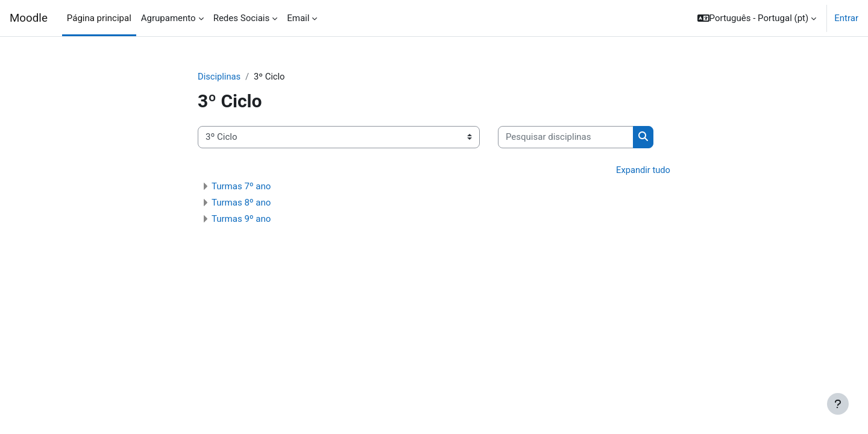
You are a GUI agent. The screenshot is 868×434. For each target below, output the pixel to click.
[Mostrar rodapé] (838, 404)
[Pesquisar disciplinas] (566, 138)
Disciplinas (220, 77)
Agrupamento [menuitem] (168, 18)
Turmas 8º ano (241, 203)
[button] (757, 18)
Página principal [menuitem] (99, 18)
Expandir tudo (643, 170)
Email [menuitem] (298, 18)
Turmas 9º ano (241, 219)
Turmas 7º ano (241, 187)
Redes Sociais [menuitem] (242, 18)
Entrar (846, 18)
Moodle (29, 18)
